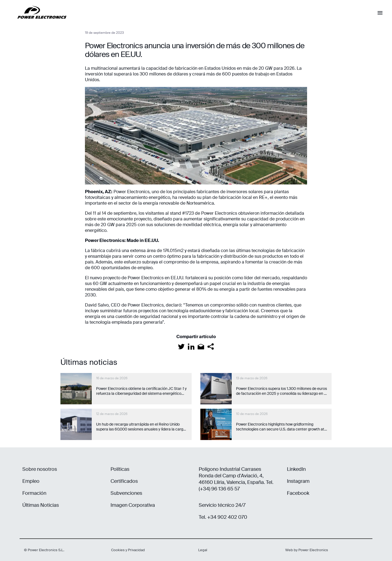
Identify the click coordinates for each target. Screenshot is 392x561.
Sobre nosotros (40, 469)
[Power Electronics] (38, 23)
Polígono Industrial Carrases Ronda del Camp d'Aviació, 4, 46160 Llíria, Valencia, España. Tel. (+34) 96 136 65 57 (236, 479)
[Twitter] (181, 347)
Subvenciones (126, 493)
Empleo (31, 481)
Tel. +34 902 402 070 (223, 517)
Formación (34, 493)
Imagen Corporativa (133, 505)
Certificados (124, 481)
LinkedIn (296, 469)
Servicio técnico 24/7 (222, 505)
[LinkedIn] (191, 347)
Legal (203, 550)
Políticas (120, 469)
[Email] (201, 347)
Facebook (298, 493)
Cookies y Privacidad (128, 550)
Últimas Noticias (41, 505)
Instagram (298, 481)
